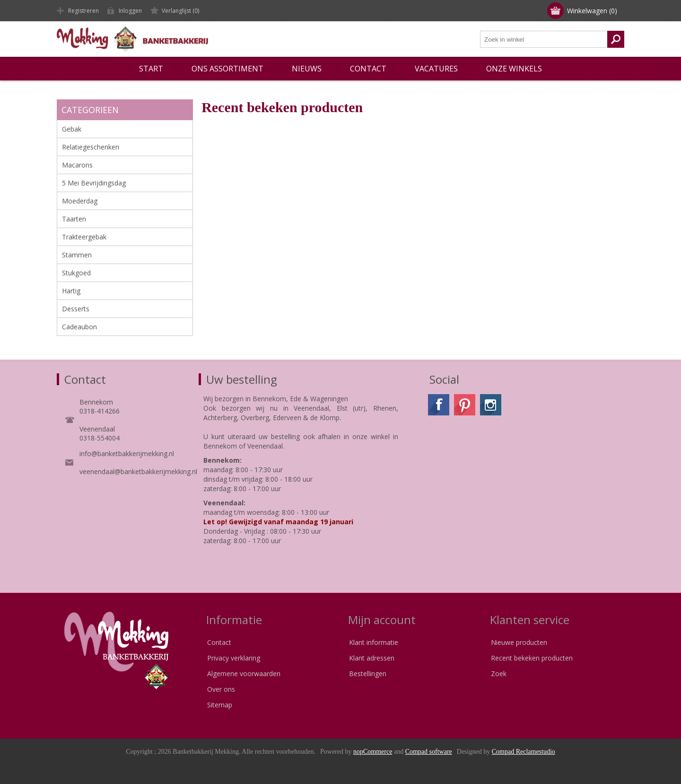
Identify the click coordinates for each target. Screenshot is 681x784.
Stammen (77, 255)
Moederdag (80, 201)
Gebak (72, 129)
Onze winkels (514, 69)
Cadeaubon (79, 327)
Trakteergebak (84, 237)
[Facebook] (439, 405)
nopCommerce (373, 752)
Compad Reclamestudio (524, 752)
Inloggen (130, 11)
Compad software (429, 752)
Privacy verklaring (234, 658)
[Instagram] (491, 405)
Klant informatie (374, 642)
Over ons (221, 689)
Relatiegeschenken (91, 147)
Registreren (83, 11)
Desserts (76, 309)
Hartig (71, 291)
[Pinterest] (465, 405)
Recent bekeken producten (532, 658)
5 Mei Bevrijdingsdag (94, 183)
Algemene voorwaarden (244, 674)
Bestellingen (368, 674)
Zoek (499, 674)
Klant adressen (372, 658)
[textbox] (544, 39)
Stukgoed (76, 273)
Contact (219, 642)
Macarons (77, 165)
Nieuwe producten (519, 642)
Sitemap (220, 705)
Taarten (74, 219)
